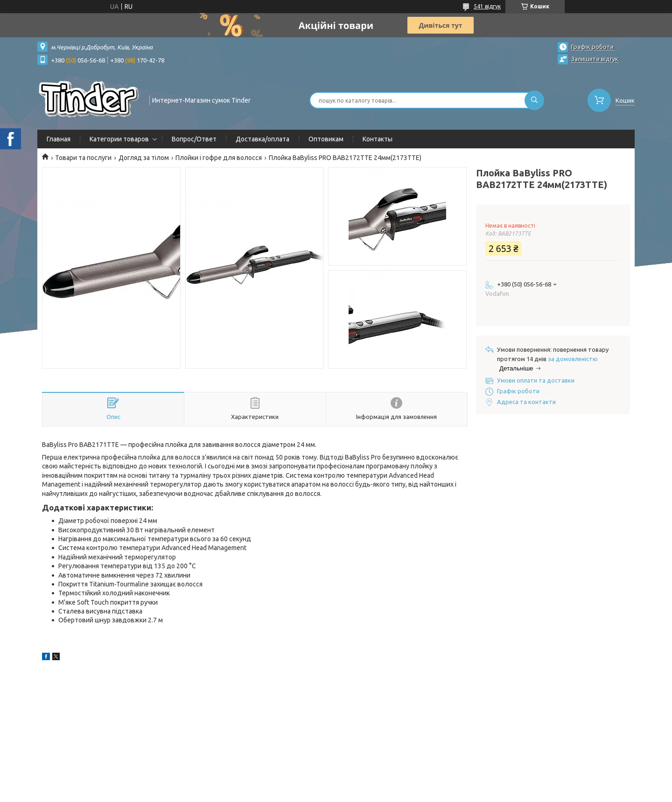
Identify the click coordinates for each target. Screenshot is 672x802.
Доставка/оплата (262, 139)
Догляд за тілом (144, 158)
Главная (59, 139)
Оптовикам (326, 139)
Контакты (378, 139)
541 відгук (487, 6)
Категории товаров (119, 139)
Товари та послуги (83, 158)
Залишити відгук (595, 59)
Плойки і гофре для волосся (219, 158)
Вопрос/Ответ (194, 139)
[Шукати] (534, 100)
